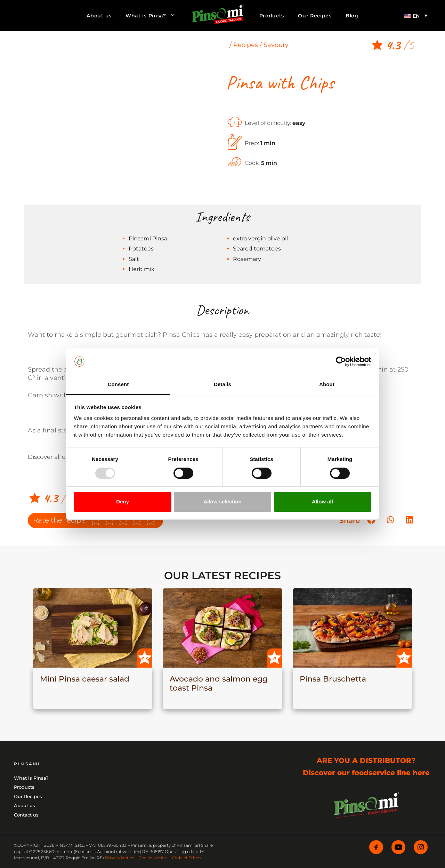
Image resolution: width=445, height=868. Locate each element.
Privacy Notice (120, 858)
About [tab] (327, 385)
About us (99, 16)
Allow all (322, 501)
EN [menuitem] (416, 16)
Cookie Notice (153, 858)
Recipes (246, 45)
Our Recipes (315, 16)
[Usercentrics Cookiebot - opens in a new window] (341, 361)
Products (272, 16)
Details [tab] (222, 385)
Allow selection (222, 501)
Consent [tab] (118, 385)
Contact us (26, 815)
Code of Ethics (187, 858)
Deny (123, 501)
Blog (352, 16)
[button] (390, 520)
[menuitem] (416, 16)
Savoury (276, 45)
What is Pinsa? (154, 16)
